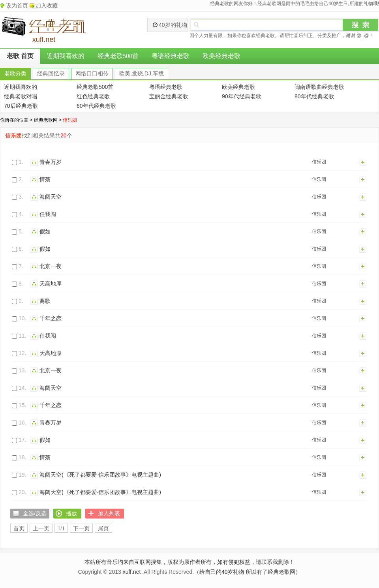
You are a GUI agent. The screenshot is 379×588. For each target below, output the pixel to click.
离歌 (45, 301)
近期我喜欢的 (66, 56)
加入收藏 (47, 6)
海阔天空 (51, 197)
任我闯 (48, 214)
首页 (19, 529)
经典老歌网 (46, 120)
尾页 (103, 529)
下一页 (81, 529)
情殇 (45, 179)
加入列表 (363, 162)
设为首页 (17, 6)
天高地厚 (51, 284)
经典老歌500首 (118, 56)
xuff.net (132, 572)
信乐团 (319, 162)
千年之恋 (51, 318)
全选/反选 (35, 513)
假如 (45, 231)
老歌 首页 (20, 56)
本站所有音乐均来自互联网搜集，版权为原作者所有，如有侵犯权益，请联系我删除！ (189, 562)
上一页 (41, 529)
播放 (35, 162)
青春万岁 (51, 162)
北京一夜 (51, 266)
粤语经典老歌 (171, 56)
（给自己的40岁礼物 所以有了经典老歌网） (247, 572)
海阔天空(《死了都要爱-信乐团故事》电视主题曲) (100, 475)
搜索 (360, 25)
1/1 (61, 529)
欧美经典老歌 (221, 56)
